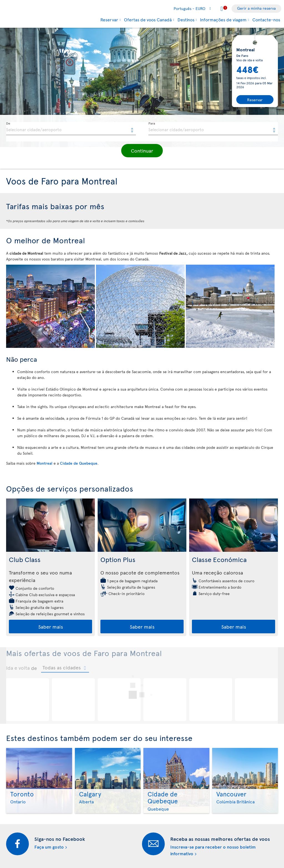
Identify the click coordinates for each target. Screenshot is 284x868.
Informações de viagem (223, 19)
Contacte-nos (266, 19)
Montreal (45, 463)
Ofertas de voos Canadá (148, 19)
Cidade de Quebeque (79, 463)
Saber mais (51, 627)
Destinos (186, 19)
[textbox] (71, 129)
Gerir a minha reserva (256, 8)
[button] (142, 151)
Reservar (109, 19)
